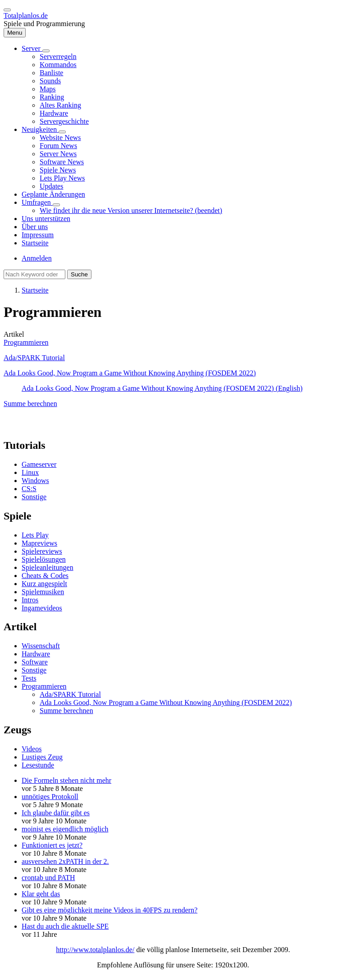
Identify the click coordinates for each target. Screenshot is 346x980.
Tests (29, 678)
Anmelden (37, 258)
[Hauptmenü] (15, 33)
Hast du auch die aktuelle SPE (65, 926)
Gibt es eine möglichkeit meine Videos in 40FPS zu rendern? (109, 910)
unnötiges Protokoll (50, 797)
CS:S (29, 489)
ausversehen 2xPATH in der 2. (65, 861)
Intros (30, 600)
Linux (30, 472)
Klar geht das (41, 894)
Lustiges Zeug (42, 757)
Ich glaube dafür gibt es (56, 813)
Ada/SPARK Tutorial (34, 358)
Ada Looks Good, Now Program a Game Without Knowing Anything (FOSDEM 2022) (130, 373)
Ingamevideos (42, 608)
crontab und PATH (48, 878)
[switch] (7, 10)
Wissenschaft (41, 646)
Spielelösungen (44, 559)
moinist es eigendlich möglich (65, 829)
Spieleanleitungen (48, 567)
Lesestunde (38, 765)
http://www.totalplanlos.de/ (95, 950)
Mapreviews (39, 543)
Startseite (35, 290)
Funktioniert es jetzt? (52, 845)
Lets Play (35, 535)
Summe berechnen (30, 404)
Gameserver (39, 464)
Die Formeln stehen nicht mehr (66, 780)
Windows (35, 481)
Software (35, 662)
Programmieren (26, 342)
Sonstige (34, 497)
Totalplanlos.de (26, 16)
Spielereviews (42, 551)
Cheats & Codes (45, 576)
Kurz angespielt (44, 584)
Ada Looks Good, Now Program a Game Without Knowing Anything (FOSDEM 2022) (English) (162, 388)
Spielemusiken (43, 592)
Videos (32, 749)
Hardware (36, 654)
